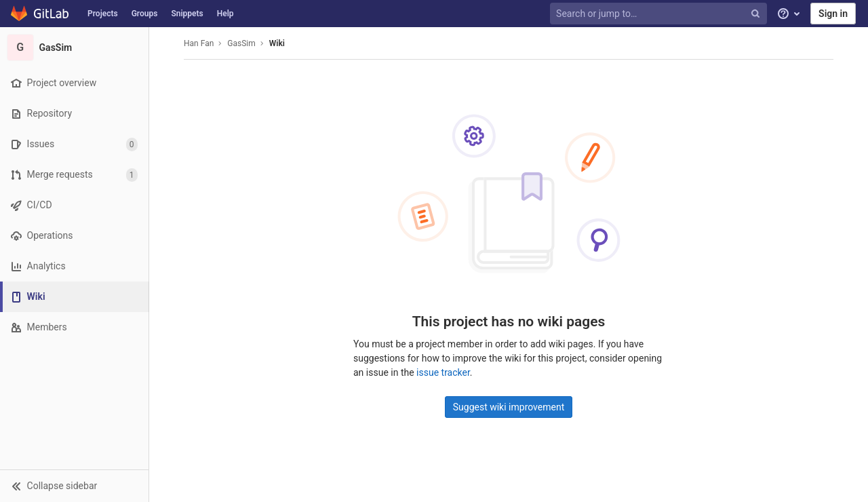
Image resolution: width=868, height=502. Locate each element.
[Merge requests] (74, 175)
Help (225, 14)
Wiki (277, 43)
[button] (74, 486)
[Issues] (74, 144)
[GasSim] (75, 47)
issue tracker (443, 372)
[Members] (74, 327)
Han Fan (199, 43)
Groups (145, 14)
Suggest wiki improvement (509, 407)
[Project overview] (74, 83)
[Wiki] (76, 297)
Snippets (187, 14)
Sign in (833, 14)
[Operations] (74, 236)
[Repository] (74, 114)
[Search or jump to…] (660, 14)
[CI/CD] (74, 205)
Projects (103, 14)
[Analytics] (74, 266)
